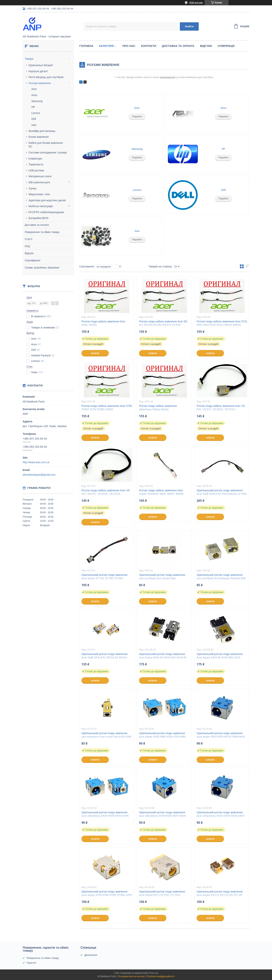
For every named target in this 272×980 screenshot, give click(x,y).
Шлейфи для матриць (42, 131)
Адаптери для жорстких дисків (47, 200)
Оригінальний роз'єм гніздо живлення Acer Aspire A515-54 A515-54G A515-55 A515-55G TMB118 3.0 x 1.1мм (163, 658)
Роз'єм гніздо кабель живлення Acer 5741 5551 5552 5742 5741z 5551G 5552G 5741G (222, 325)
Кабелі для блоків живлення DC (46, 145)
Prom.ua (154, 973)
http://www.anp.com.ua (36, 462)
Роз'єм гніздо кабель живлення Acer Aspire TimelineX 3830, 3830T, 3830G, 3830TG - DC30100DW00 (162, 494)
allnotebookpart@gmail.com (39, 475)
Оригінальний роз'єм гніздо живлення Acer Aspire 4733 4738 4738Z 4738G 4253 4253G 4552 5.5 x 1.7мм (107, 895)
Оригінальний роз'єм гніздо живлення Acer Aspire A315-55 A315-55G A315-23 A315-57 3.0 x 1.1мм (220, 658)
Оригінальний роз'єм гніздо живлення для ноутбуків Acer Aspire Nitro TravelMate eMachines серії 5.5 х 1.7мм (163, 578)
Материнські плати (40, 176)
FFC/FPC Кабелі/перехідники (46, 212)
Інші (34, 125)
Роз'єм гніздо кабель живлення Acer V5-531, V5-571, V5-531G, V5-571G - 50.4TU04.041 (221, 409)
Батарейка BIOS (39, 218)
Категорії (106, 46)
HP (33, 107)
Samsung (37, 101)
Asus (34, 95)
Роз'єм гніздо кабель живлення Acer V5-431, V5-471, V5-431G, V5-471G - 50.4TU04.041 (106, 494)
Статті (29, 239)
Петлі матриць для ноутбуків (46, 77)
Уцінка (32, 188)
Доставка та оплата (37, 225)
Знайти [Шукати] (189, 26)
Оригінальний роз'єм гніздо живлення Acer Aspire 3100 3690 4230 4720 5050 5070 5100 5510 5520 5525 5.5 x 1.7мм (162, 737)
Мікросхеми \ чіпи (39, 194)
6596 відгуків (196, 3)
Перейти (137, 117)
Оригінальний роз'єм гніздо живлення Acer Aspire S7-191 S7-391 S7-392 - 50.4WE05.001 (104, 578)
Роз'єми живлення (40, 83)
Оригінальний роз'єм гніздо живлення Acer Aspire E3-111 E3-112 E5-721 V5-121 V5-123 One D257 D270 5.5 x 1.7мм (221, 895)
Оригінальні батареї (41, 65)
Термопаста (36, 164)
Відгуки (29, 253)
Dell (34, 119)
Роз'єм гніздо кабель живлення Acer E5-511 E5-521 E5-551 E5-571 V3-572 (163, 323)
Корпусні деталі (38, 71)
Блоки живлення (39, 137)
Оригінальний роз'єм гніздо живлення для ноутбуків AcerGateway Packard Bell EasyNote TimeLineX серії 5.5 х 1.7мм (221, 578)
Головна (86, 46)
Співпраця (226, 46)
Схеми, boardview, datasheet (42, 268)
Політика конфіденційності (161, 976)
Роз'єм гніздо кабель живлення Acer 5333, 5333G (103, 323)
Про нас (129, 46)
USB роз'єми (36, 170)
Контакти (149, 46)
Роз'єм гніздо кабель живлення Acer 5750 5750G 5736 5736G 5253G (107, 408)
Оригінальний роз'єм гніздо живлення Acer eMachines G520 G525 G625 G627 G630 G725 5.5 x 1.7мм (221, 816)
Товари (29, 59)
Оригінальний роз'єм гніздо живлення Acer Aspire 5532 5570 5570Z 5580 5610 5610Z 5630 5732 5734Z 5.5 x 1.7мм (221, 737)
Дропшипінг (91, 955)
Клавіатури (35, 159)
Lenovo (36, 113)
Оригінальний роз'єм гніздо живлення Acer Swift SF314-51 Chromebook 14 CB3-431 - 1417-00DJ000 (222, 494)
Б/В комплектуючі (39, 182)
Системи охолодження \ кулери (48, 152)
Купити (95, 353)
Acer (34, 89)
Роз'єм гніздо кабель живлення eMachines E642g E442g (158, 408)
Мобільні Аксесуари (41, 206)
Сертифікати (32, 260)
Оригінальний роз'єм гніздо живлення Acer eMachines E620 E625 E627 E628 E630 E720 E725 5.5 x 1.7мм (162, 816)
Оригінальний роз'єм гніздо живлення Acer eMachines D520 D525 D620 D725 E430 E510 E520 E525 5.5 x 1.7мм (105, 816)
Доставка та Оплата (178, 46)
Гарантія (31, 963)
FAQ (27, 246)
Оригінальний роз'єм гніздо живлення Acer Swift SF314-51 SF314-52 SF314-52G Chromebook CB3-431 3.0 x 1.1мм (105, 658)
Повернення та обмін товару (42, 232)
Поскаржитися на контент (131, 976)
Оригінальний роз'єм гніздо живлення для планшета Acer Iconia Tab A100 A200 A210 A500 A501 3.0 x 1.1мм (106, 737)
